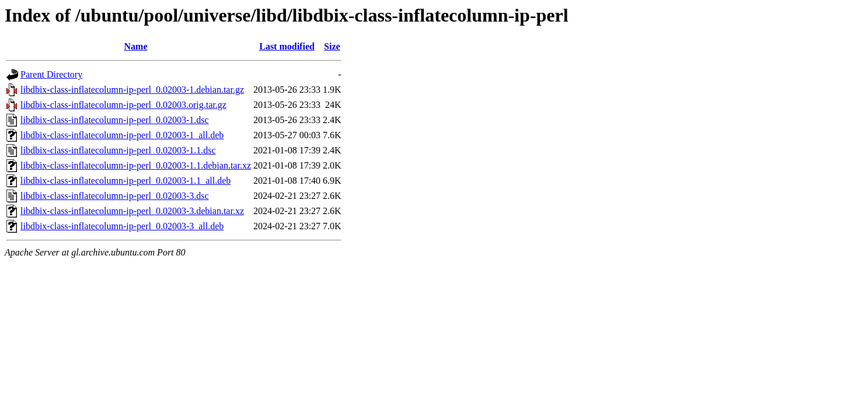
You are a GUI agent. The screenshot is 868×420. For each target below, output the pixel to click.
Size (332, 46)
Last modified (287, 46)
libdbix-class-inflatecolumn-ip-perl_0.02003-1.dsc (115, 120)
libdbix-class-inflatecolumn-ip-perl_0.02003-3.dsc (115, 196)
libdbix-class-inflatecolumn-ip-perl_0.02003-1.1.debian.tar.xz (136, 165)
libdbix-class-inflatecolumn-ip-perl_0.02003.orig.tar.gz (123, 105)
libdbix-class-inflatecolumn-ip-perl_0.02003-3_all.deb (122, 226)
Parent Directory (51, 74)
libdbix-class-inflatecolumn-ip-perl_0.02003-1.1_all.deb (126, 181)
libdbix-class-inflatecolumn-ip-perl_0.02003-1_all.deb (122, 135)
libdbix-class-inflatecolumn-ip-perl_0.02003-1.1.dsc (118, 150)
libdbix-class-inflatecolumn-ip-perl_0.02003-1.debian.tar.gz (132, 90)
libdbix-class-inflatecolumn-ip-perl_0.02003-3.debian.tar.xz (132, 211)
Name (136, 46)
